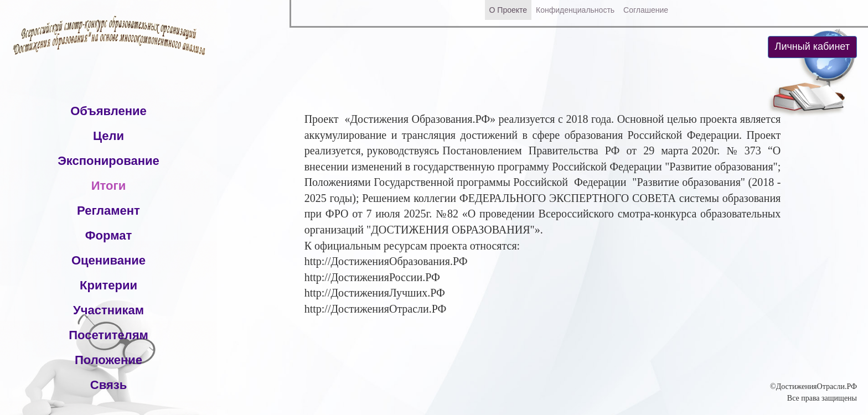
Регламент (108, 211)
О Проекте (508, 10)
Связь (108, 385)
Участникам (108, 310)
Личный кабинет (812, 46)
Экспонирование (108, 161)
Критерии (108, 285)
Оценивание (108, 260)
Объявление (108, 111)
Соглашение (646, 10)
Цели (108, 136)
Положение (108, 360)
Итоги (108, 186)
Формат (108, 235)
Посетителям (108, 335)
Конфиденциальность (575, 10)
